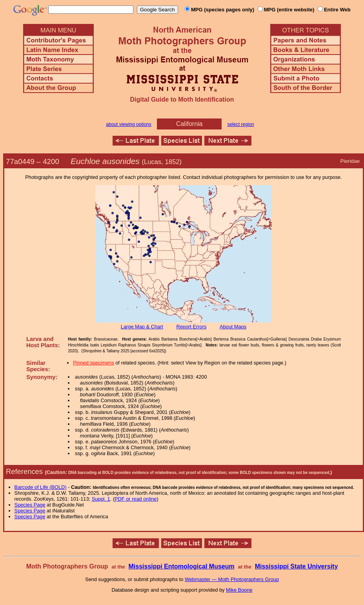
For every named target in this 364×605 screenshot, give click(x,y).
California (189, 124)
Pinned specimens (94, 363)
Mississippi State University (297, 566)
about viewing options (128, 124)
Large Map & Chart (142, 327)
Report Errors (192, 327)
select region (241, 124)
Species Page (30, 505)
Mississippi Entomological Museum (181, 566)
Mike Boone (239, 590)
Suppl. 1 (101, 499)
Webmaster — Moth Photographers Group (232, 579)
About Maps (233, 327)
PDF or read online (136, 499)
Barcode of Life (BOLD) (41, 487)
